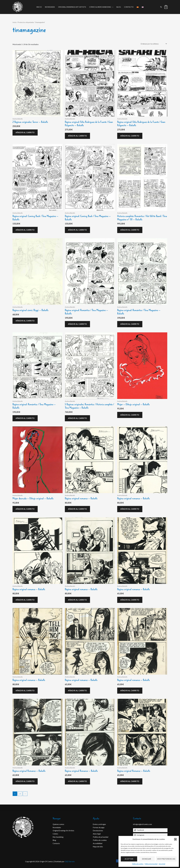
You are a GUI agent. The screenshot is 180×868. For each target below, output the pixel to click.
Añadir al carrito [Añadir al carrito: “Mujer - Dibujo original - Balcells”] (130, 415)
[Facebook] (150, 830)
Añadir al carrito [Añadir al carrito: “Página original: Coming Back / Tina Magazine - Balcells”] (25, 230)
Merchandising (58, 837)
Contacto (129, 7)
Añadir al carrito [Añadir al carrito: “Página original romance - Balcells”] (77, 509)
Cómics (55, 834)
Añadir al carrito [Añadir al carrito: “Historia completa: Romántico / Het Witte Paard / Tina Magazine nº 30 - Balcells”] (130, 230)
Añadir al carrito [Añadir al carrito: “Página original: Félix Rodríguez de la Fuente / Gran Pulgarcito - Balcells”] (77, 136)
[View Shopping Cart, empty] (166, 7)
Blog (119, 7)
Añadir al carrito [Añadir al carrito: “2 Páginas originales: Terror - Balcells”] (25, 132)
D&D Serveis (70, 861)
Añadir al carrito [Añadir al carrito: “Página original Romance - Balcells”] (25, 781)
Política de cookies (138, 864)
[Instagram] (150, 835)
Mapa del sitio (98, 847)
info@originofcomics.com (143, 824)
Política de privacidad (151, 864)
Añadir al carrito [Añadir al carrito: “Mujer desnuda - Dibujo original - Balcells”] (25, 509)
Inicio (39, 7)
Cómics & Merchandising (100, 7)
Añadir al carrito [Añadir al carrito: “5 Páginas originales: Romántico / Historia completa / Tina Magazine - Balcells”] (77, 418)
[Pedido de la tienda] (153, 44)
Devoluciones (98, 831)
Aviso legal (162, 864)
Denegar (147, 859)
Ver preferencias (166, 859)
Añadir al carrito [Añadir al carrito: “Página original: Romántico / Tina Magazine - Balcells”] (77, 324)
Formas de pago (99, 827)
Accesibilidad (98, 843)
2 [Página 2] (20, 794)
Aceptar (129, 859)
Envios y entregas (100, 824)
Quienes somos (58, 824)
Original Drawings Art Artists (72, 7)
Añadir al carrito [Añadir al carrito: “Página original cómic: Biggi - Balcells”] (25, 321)
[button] (175, 839)
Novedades (50, 7)
